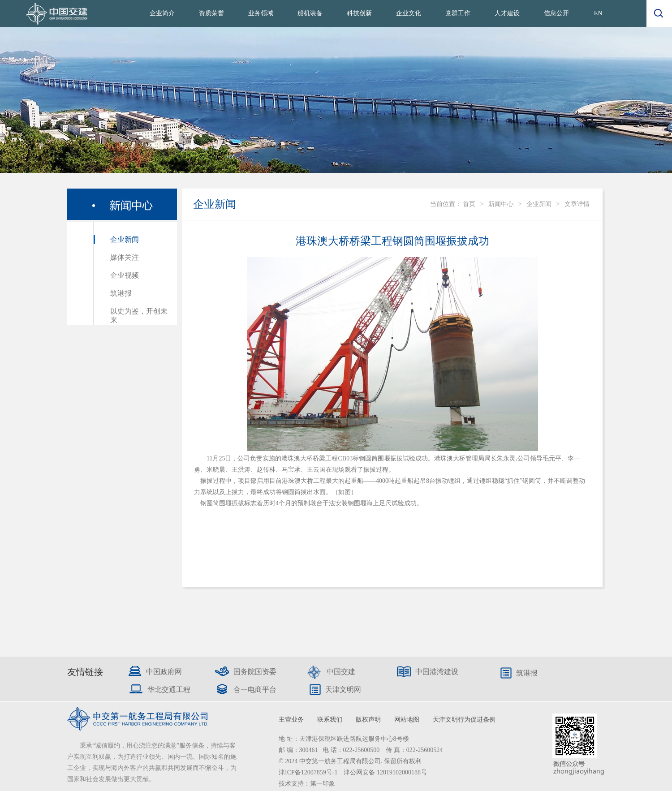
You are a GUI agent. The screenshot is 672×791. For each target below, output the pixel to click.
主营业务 (291, 720)
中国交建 (341, 672)
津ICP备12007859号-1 (309, 772)
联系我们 (330, 720)
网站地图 (407, 720)
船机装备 (310, 13)
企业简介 (162, 13)
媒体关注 (125, 257)
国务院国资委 (255, 672)
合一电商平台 (255, 690)
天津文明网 (343, 690)
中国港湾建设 (437, 672)
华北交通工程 (169, 690)
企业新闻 (125, 239)
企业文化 (409, 13)
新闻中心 (501, 204)
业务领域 (261, 13)
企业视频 (125, 275)
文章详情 (577, 204)
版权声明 (368, 720)
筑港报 (121, 293)
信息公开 (556, 13)
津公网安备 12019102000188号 (385, 772)
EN (598, 13)
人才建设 (507, 13)
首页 (469, 204)
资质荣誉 (211, 13)
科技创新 (359, 13)
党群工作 (458, 13)
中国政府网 (164, 672)
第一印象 (323, 784)
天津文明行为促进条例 (464, 720)
